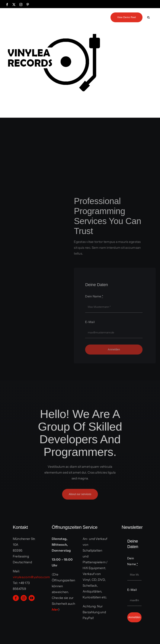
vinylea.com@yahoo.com (31, 577)
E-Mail (91, 322)
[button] (148, 17)
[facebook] (16, 598)
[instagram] (24, 598)
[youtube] (32, 598)
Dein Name (95, 296)
